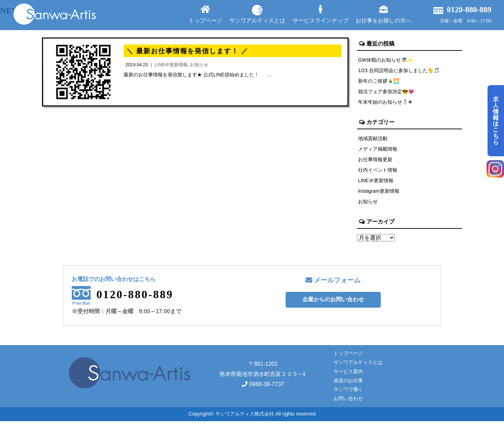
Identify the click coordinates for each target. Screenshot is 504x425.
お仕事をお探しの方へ (384, 14)
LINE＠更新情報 (376, 183)
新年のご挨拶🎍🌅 (379, 82)
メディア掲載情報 (378, 151)
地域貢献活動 (373, 140)
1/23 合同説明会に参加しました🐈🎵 (399, 71)
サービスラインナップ (321, 14)
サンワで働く (348, 393)
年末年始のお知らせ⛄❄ (385, 103)
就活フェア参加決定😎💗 (386, 92)
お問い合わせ (348, 402)
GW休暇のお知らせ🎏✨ (386, 60)
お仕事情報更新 (375, 162)
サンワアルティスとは (257, 14)
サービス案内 (348, 375)
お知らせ (368, 205)
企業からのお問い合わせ (333, 303)
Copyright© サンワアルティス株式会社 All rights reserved (252, 418)
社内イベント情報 (378, 172)
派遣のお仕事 (348, 384)
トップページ (205, 14)
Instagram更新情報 (379, 194)
